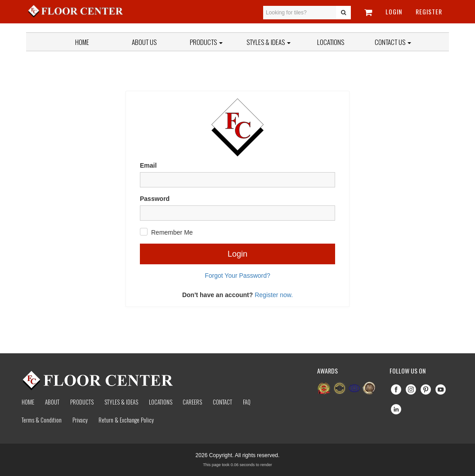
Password (155, 199)
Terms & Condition (42, 420)
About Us (144, 42)
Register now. (274, 295)
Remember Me (172, 232)
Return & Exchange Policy (126, 420)
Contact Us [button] (393, 42)
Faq (247, 402)
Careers (192, 402)
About (52, 402)
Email (148, 165)
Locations (331, 42)
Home (82, 42)
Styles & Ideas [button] (269, 42)
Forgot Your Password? (237, 276)
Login (394, 11)
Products (206, 42)
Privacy (80, 420)
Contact (222, 402)
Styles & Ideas (121, 402)
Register (429, 11)
